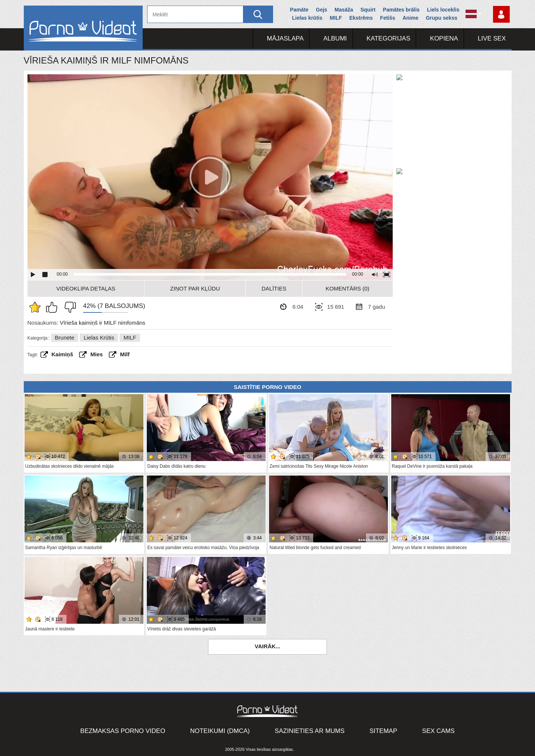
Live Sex (492, 38)
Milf (125, 354)
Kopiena (444, 38)
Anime (410, 18)
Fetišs (388, 18)
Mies (96, 354)
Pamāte (299, 10)
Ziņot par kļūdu (195, 288)
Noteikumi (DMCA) (220, 731)
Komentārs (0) (348, 288)
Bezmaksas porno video (123, 731)
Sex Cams (438, 731)
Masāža (344, 10)
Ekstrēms (361, 18)
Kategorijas (389, 38)
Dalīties (274, 288)
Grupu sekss (442, 18)
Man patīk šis (53, 307)
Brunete (65, 338)
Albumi (335, 38)
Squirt (368, 10)
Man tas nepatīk (68, 307)
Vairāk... (268, 646)
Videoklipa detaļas (86, 288)
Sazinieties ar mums (309, 731)
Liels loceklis (443, 10)
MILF (336, 18)
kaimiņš (62, 354)
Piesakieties (501, 14)
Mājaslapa (285, 38)
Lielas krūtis (307, 18)
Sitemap (383, 731)
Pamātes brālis (401, 10)
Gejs (321, 10)
